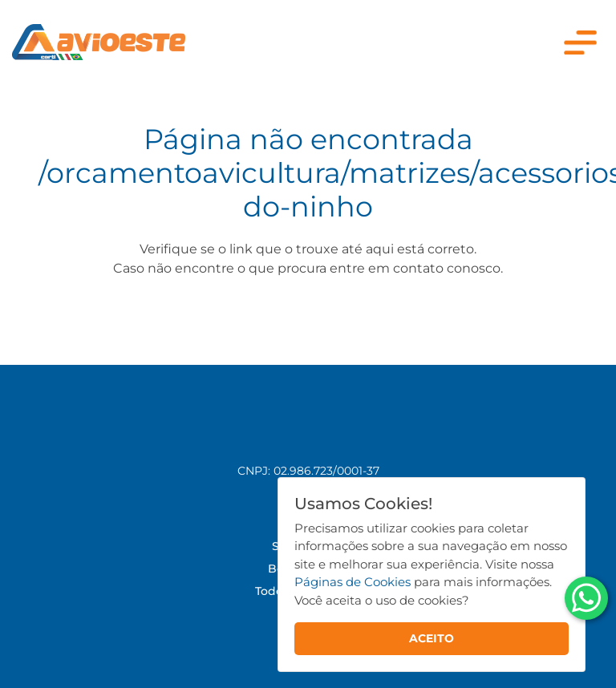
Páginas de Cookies (353, 582)
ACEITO (432, 638)
